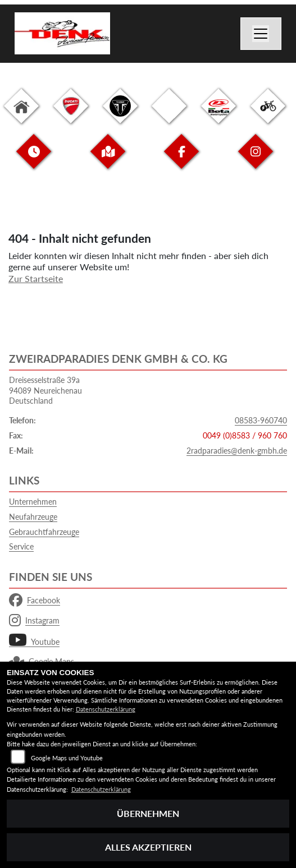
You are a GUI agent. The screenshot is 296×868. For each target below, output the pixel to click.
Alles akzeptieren (148, 847)
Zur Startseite (36, 278)
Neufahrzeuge (33, 517)
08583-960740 (261, 420)
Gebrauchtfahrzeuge (44, 532)
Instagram (34, 621)
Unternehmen (33, 502)
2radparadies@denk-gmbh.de (237, 451)
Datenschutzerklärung (106, 709)
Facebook (35, 601)
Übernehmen (148, 813)
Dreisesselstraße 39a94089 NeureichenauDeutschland (45, 390)
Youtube (34, 642)
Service (21, 546)
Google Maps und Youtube (67, 758)
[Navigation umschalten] (261, 34)
